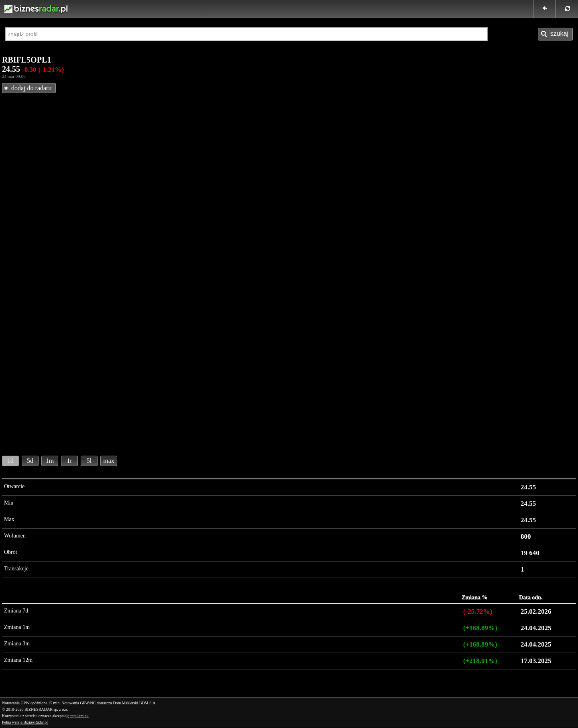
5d (30, 461)
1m (50, 461)
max (109, 461)
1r (69, 461)
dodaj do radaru (31, 88)
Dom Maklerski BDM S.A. (135, 703)
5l (89, 461)
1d (10, 461)
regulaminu (79, 716)
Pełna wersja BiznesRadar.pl (25, 722)
